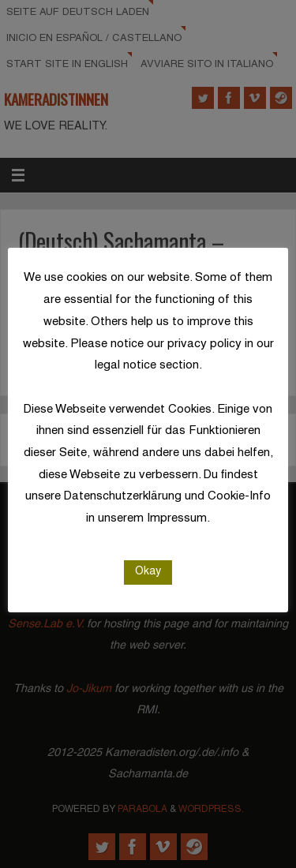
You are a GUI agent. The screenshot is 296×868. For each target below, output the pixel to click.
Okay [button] (148, 572)
